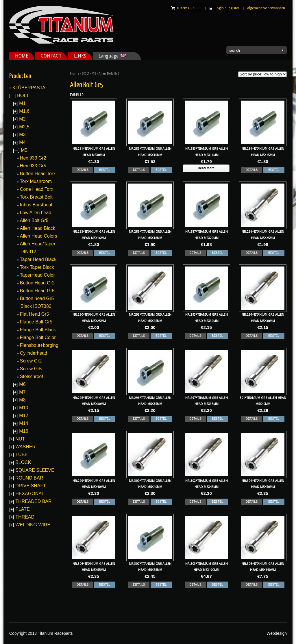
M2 (22, 119)
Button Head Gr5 (37, 291)
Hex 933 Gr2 (33, 158)
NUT (20, 439)
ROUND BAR (29, 478)
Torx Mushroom (36, 181)
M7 (22, 392)
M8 (22, 400)
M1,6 (24, 111)
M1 (22, 103)
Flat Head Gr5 (34, 314)
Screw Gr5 (31, 369)
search (235, 51)
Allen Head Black (38, 228)
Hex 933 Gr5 (33, 166)
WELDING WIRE (33, 525)
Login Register (227, 8)
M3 (22, 135)
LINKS (80, 56)
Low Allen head (36, 213)
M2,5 (24, 127)
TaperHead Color (37, 275)
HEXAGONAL (30, 494)
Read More (206, 168)
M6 (22, 384)
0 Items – (189, 8)
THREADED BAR (33, 501)
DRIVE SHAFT (31, 486)
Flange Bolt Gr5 (36, 322)
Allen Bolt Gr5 (34, 220)
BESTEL (105, 170)
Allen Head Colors (39, 236)
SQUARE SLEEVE (35, 470)
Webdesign (277, 633)
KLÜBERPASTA (29, 88)
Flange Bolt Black (38, 330)
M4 (22, 142)
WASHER (25, 447)
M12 (24, 416)
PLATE (23, 509)
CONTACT (51, 56)
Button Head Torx (38, 174)
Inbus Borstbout (36, 205)
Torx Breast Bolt (36, 197)
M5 (94, 74)
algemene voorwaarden (266, 8)
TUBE (22, 455)
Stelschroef (32, 376)
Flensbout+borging (39, 345)
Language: (114, 56)
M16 (24, 431)
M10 (24, 408)
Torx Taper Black (37, 267)
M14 (24, 423)
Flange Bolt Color (38, 337)
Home (75, 74)
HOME (22, 56)
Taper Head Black (38, 259)
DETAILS (83, 170)
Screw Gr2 (31, 361)
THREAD (25, 517)
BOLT (85, 74)
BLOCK (23, 462)
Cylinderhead (34, 353)
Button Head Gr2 (37, 283)
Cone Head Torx (37, 189)
